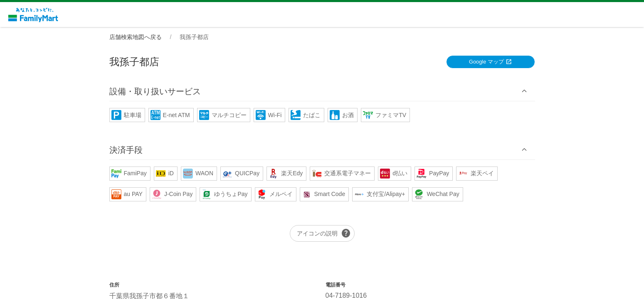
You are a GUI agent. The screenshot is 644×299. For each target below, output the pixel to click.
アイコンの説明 (324, 233)
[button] (322, 91)
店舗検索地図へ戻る (136, 37)
